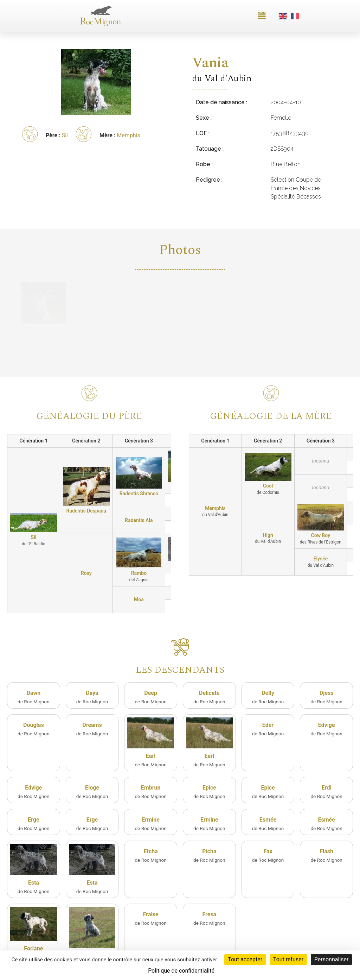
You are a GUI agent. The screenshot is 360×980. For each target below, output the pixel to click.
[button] (262, 16)
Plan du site (283, 947)
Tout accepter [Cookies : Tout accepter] (245, 959)
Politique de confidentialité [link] (181, 971)
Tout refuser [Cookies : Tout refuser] (288, 959)
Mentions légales (315, 947)
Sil (65, 135)
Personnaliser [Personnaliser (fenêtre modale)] (332, 959)
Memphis (128, 135)
